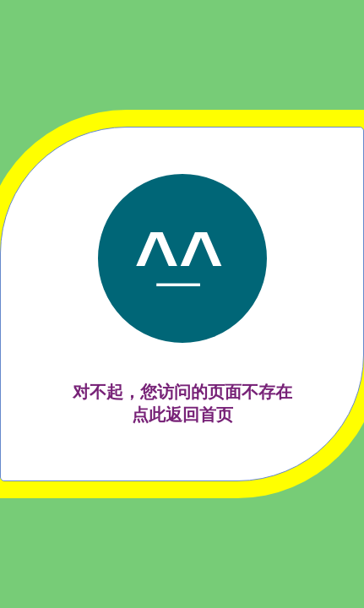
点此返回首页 (182, 415)
